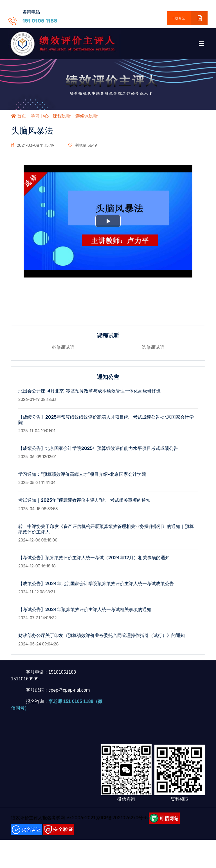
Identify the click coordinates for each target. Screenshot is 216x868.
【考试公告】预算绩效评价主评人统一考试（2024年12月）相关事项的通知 (94, 562)
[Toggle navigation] (201, 44)
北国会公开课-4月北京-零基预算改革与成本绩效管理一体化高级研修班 (89, 395)
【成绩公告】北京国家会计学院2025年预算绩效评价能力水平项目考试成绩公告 (98, 453)
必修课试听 (63, 352)
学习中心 (40, 116)
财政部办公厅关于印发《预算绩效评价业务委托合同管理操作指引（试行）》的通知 (102, 640)
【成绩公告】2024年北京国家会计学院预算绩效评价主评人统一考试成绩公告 (96, 588)
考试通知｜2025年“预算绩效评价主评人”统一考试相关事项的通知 (84, 505)
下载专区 (190, 18)
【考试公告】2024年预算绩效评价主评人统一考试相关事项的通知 (85, 614)
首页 (19, 116)
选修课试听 (87, 116)
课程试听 (62, 116)
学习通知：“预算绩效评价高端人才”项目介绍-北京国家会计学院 (82, 479)
